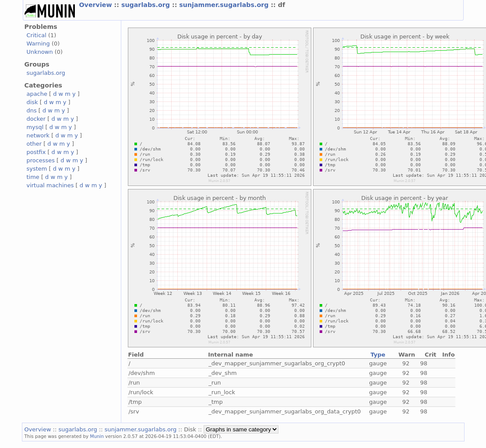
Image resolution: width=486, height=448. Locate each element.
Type (378, 355)
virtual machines (50, 185)
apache (37, 94)
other (34, 144)
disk (32, 102)
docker (36, 119)
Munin (97, 436)
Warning (38, 44)
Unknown (40, 52)
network (38, 135)
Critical (37, 35)
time (33, 177)
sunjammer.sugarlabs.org (225, 5)
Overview (97, 5)
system (37, 169)
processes (41, 160)
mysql (35, 127)
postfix (36, 152)
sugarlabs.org (147, 5)
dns (32, 110)
